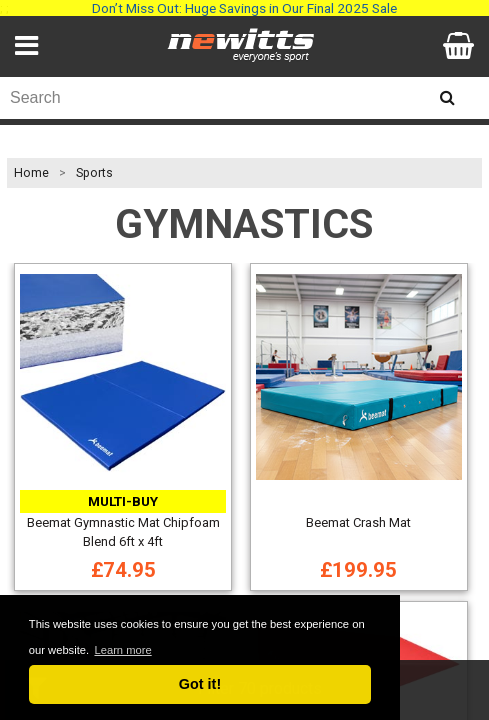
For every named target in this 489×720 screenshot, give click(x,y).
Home (31, 173)
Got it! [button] (200, 684)
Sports (94, 173)
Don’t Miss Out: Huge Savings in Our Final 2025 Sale (244, 8)
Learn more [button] (122, 650)
